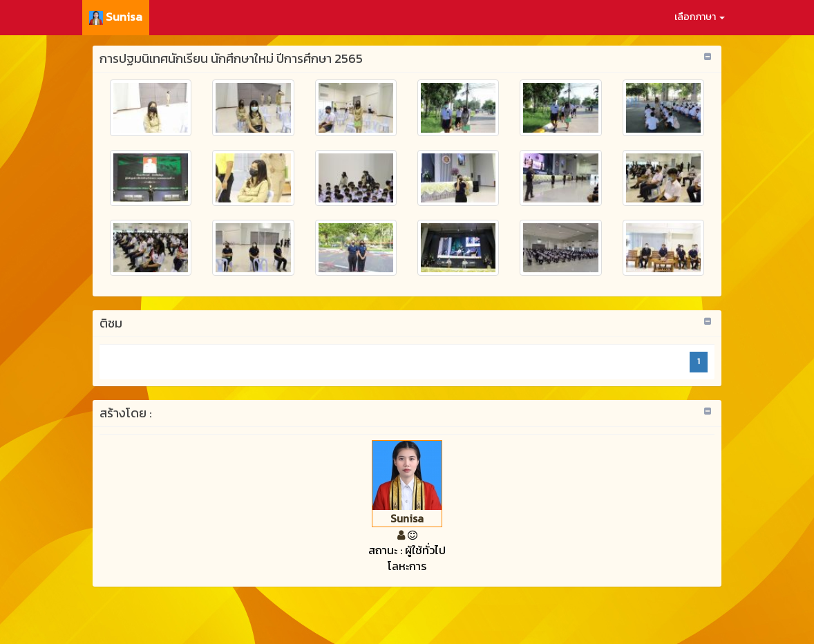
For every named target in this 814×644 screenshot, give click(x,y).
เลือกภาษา (700, 17)
